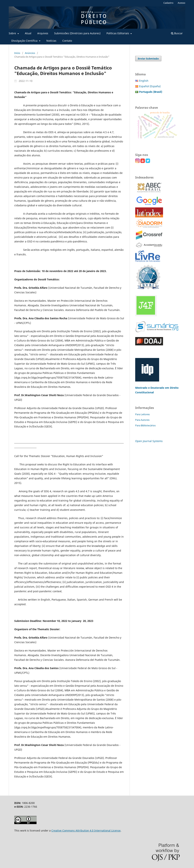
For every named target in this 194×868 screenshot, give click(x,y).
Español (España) (150, 86)
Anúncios (30, 53)
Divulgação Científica (25, 41)
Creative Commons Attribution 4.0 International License (86, 830)
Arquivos (43, 33)
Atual (28, 33)
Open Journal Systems (149, 441)
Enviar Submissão (148, 59)
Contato (67, 41)
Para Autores (142, 420)
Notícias (51, 41)
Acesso (181, 3)
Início (17, 53)
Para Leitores (142, 414)
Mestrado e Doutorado (150, 388)
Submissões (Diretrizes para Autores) (77, 33)
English (144, 81)
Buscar (177, 33)
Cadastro (168, 3)
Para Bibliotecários (145, 425)
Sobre (13, 33)
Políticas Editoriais (118, 33)
